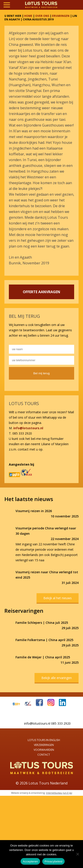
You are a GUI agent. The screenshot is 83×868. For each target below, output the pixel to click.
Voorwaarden (44, 750)
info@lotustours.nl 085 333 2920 (47, 723)
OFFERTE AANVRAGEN (41, 292)
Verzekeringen (44, 745)
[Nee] (77, 854)
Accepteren (30, 861)
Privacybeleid (53, 861)
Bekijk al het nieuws (58, 598)
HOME (28, 16)
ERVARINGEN (61, 16)
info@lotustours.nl (28, 428)
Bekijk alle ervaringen (57, 678)
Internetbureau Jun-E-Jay (59, 793)
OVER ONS (42, 16)
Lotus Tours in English (44, 740)
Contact (44, 755)
